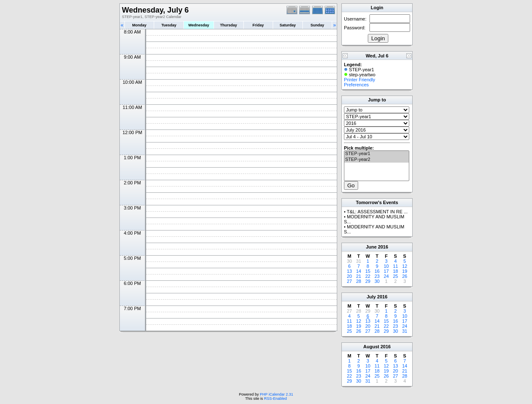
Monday (139, 25)
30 (377, 281)
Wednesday (199, 25)
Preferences (356, 85)
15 (368, 271)
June (371, 247)
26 (405, 276)
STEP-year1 (377, 154)
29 (368, 281)
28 (359, 281)
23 (377, 276)
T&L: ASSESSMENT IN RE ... (377, 212)
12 (405, 266)
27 (349, 281)
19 (405, 271)
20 (349, 276)
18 (395, 271)
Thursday (229, 25)
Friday (258, 25)
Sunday (317, 25)
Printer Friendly (360, 80)
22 (368, 276)
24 (386, 276)
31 (405, 331)
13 (349, 271)
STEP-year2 (377, 160)
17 (386, 271)
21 (359, 276)
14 (359, 271)
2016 (383, 247)
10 (386, 266)
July (371, 297)
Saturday (288, 25)
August (371, 347)
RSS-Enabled (275, 399)
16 (377, 271)
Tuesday (169, 25)
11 (395, 266)
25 (395, 276)
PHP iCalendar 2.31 (276, 394)
